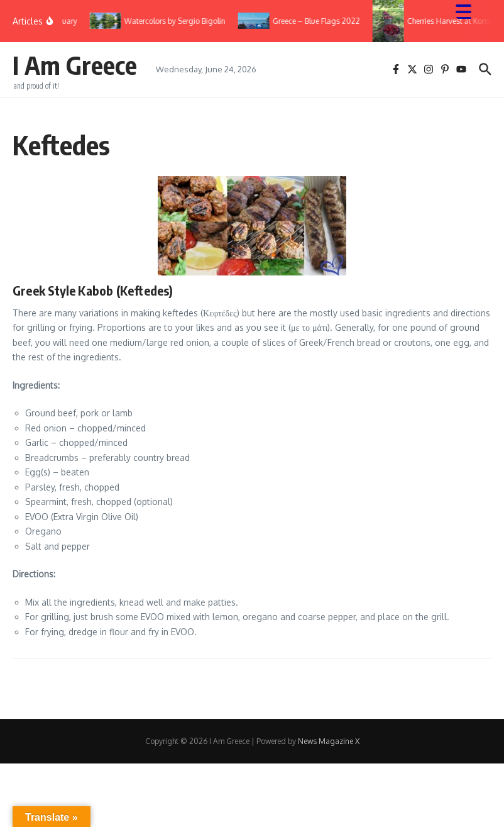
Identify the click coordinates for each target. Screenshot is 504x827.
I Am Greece (75, 65)
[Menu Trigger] (470, 11)
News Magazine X (329, 741)
